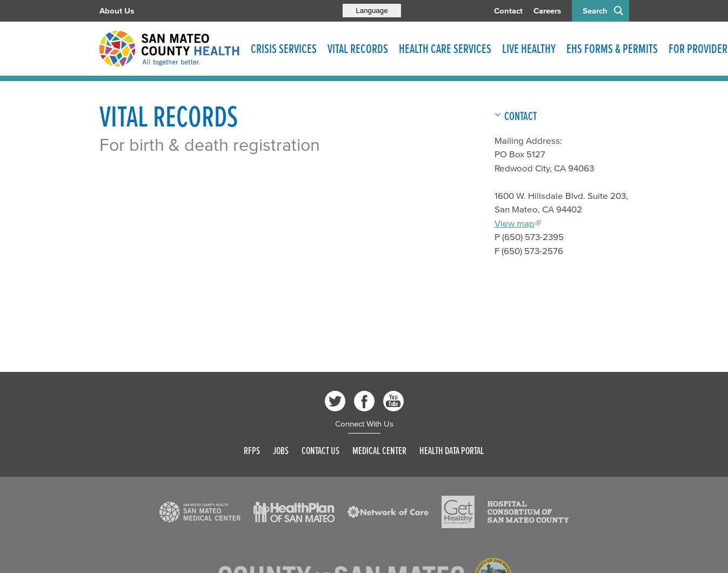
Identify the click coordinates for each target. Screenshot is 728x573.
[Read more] (200, 512)
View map (515, 223)
